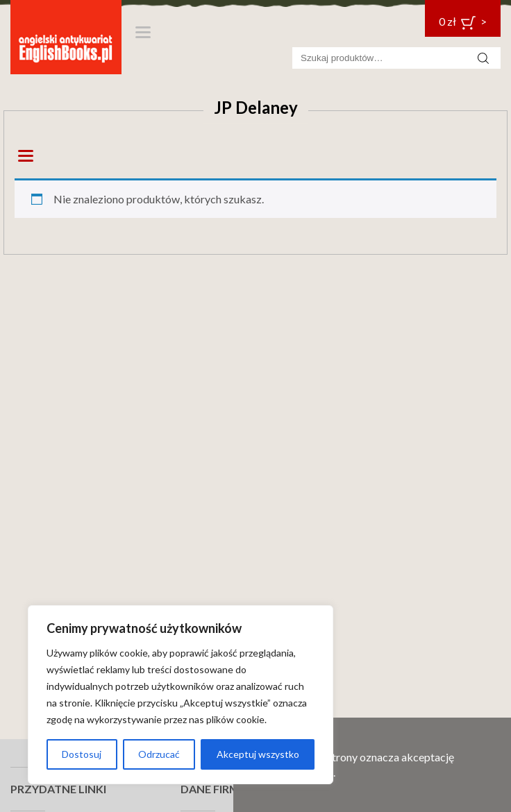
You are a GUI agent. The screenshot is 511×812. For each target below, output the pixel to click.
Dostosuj (82, 754)
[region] (181, 695)
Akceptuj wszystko (258, 754)
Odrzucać (159, 754)
